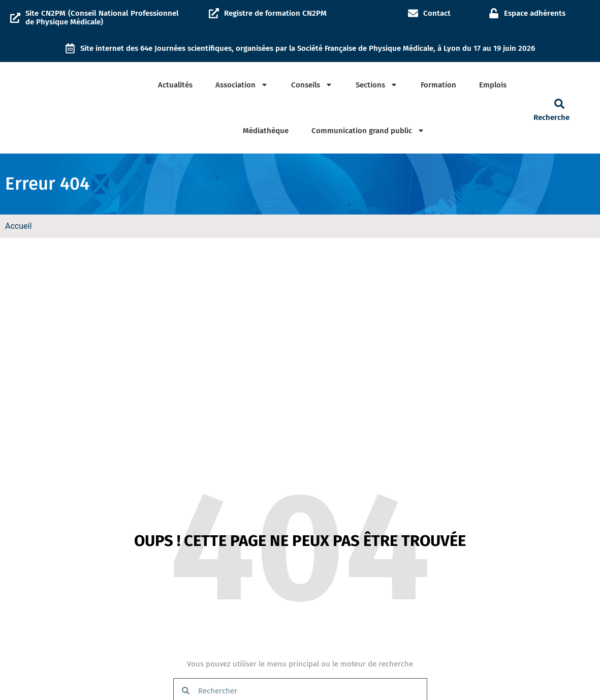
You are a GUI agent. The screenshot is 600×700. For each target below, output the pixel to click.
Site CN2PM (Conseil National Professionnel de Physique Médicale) (102, 18)
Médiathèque (266, 131)
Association (242, 85)
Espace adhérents (535, 13)
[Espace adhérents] (494, 13)
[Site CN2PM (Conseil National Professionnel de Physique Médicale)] (15, 18)
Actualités (175, 85)
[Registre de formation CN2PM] (214, 13)
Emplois (493, 85)
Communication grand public (368, 130)
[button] (559, 104)
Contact (437, 13)
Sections (377, 85)
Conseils (312, 85)
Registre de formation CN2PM (275, 13)
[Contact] (413, 13)
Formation (438, 85)
